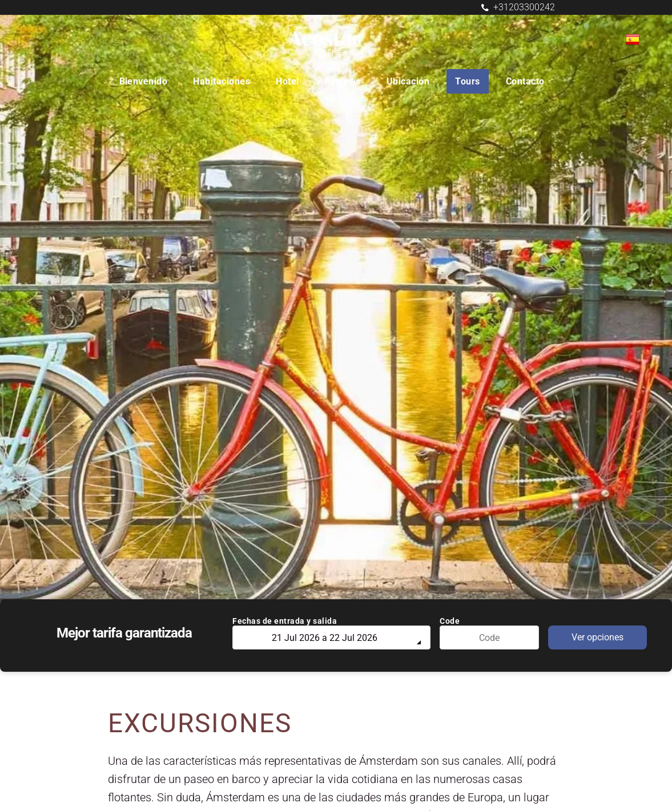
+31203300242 (524, 7)
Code (450, 621)
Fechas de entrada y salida (285, 621)
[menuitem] (148, 81)
